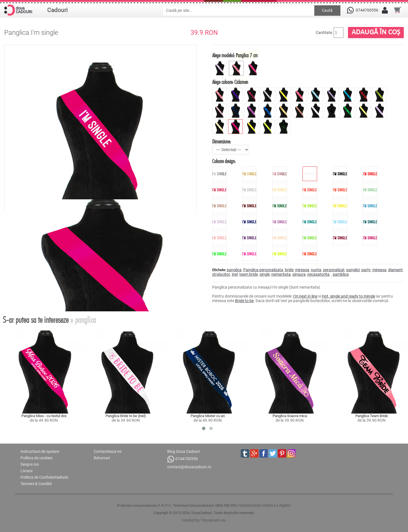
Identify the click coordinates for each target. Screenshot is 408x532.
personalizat (334, 270)
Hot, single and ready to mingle (349, 296)
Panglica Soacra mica (290, 416)
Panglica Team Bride (372, 416)
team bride (249, 274)
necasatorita (318, 274)
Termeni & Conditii (36, 484)
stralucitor (221, 274)
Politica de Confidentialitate (44, 477)
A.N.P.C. (165, 505)
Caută (327, 10)
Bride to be (244, 301)
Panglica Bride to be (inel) (126, 416)
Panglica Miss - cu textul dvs (44, 416)
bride (289, 270)
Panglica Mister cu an (208, 416)
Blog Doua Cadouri (184, 451)
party (366, 270)
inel (235, 274)
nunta (316, 270)
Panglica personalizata (263, 270)
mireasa (302, 270)
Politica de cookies (36, 458)
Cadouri (57, 10)
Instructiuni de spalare (40, 451)
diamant (395, 270)
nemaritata (281, 274)
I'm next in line (305, 296)
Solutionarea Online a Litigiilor (265, 505)
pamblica (341, 274)
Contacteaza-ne (108, 451)
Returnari (102, 458)
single (265, 274)
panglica (234, 270)
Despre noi (30, 464)
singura (299, 274)
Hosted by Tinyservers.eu (204, 520)
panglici (353, 270)
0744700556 (183, 459)
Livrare (27, 471)
